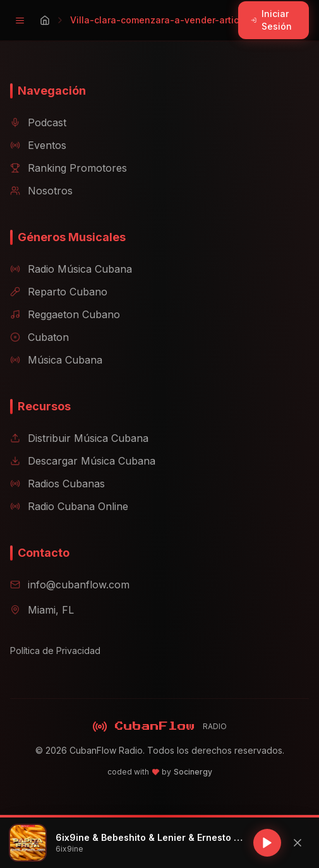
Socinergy (193, 772)
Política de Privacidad (55, 651)
